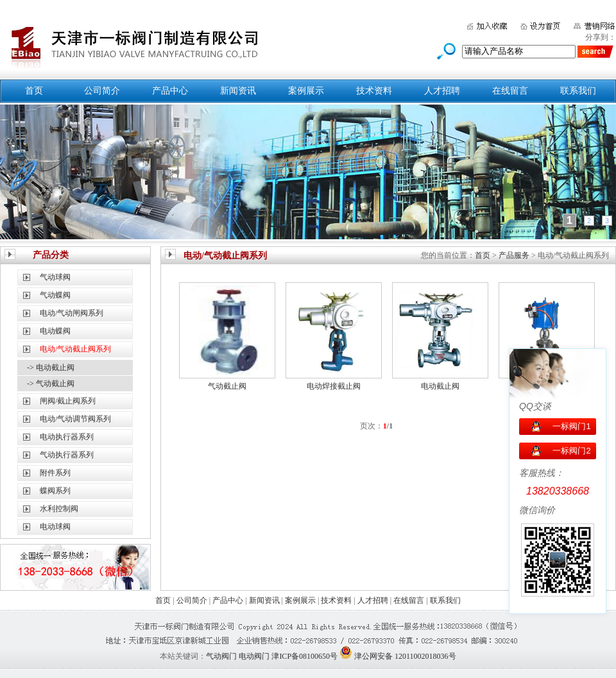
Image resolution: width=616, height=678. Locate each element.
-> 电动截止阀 (51, 368)
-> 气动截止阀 (51, 384)
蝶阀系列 (55, 491)
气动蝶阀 (55, 295)
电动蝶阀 (55, 331)
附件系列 (55, 473)
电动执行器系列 (67, 437)
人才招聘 (442, 91)
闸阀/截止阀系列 (68, 401)
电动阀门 (254, 656)
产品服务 (514, 255)
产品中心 (170, 91)
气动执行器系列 (67, 455)
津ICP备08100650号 (304, 656)
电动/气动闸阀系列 (72, 313)
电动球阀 (55, 527)
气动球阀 (55, 277)
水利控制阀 (59, 509)
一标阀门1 (571, 426)
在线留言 (510, 91)
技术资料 (374, 91)
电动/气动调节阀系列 (75, 419)
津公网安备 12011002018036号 (405, 656)
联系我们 (578, 91)
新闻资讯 (238, 91)
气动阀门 (221, 656)
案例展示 (306, 91)
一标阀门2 (571, 451)
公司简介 (102, 91)
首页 (34, 91)
